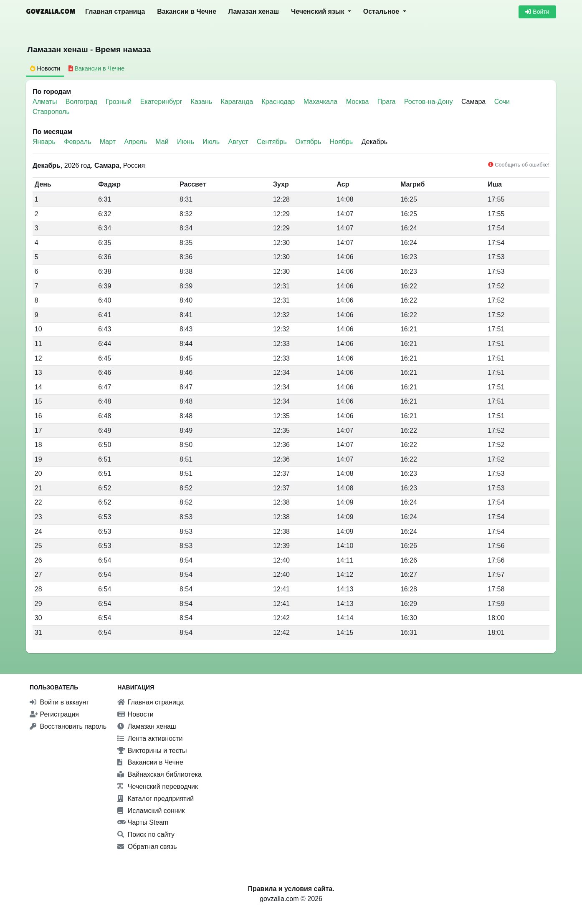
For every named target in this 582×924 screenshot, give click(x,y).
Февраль (77, 142)
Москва (358, 102)
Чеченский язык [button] (319, 11)
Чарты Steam (143, 822)
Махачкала (321, 102)
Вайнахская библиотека (159, 774)
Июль (211, 142)
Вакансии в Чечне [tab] (97, 68)
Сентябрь (272, 142)
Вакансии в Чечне (187, 11)
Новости (135, 714)
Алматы (46, 102)
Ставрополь (51, 112)
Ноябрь (342, 142)
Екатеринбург (162, 102)
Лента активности (150, 738)
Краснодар (279, 102)
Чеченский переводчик (158, 786)
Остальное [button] (382, 11)
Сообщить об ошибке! (519, 165)
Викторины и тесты (152, 751)
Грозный (119, 102)
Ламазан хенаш (254, 11)
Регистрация (54, 714)
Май (162, 142)
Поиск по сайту (146, 834)
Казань (202, 102)
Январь (44, 142)
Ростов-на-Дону (429, 102)
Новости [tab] (45, 68)
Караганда (238, 102)
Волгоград (82, 102)
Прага (387, 102)
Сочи (502, 102)
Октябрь (308, 142)
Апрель (136, 142)
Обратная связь (147, 847)
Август (238, 142)
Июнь (186, 142)
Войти (537, 12)
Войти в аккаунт (59, 702)
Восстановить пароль (68, 726)
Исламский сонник (151, 811)
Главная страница (115, 11)
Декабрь (375, 142)
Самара (473, 102)
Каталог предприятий (156, 799)
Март (108, 142)
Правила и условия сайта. (291, 889)
